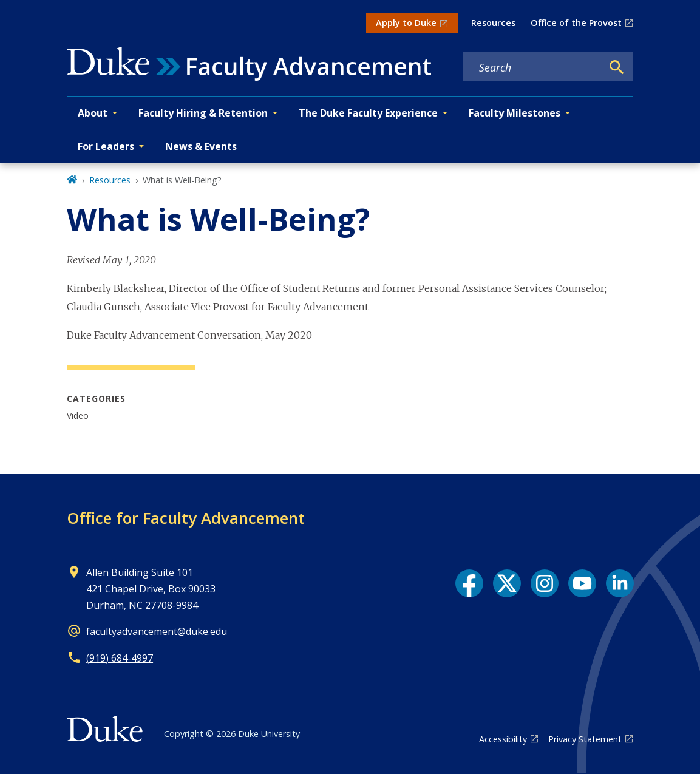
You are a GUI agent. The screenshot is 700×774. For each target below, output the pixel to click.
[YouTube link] (582, 583)
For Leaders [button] (106, 146)
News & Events (201, 146)
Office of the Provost (576, 23)
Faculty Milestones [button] (515, 113)
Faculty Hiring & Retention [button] (203, 113)
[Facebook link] (469, 583)
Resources (493, 23)
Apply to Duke (406, 23)
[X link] (507, 583)
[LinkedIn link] (620, 583)
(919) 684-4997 (120, 658)
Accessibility (503, 739)
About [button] (93, 113)
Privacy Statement (585, 739)
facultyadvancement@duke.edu (157, 631)
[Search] (617, 67)
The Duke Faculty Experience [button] (368, 113)
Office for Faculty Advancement (186, 518)
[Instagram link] (545, 583)
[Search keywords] (532, 67)
